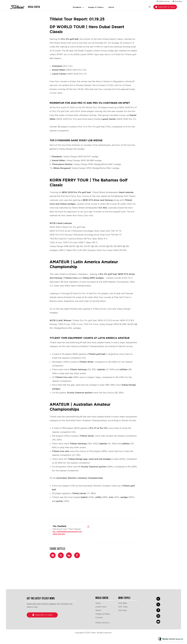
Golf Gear (123, 610)
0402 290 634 (59, 534)
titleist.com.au (164, 1)
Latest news (101, 607)
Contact (99, 617)
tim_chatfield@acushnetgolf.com (67, 532)
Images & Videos (96, 7)
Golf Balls (123, 603)
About (111, 7)
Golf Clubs (123, 607)
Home (98, 603)
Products (77, 7)
